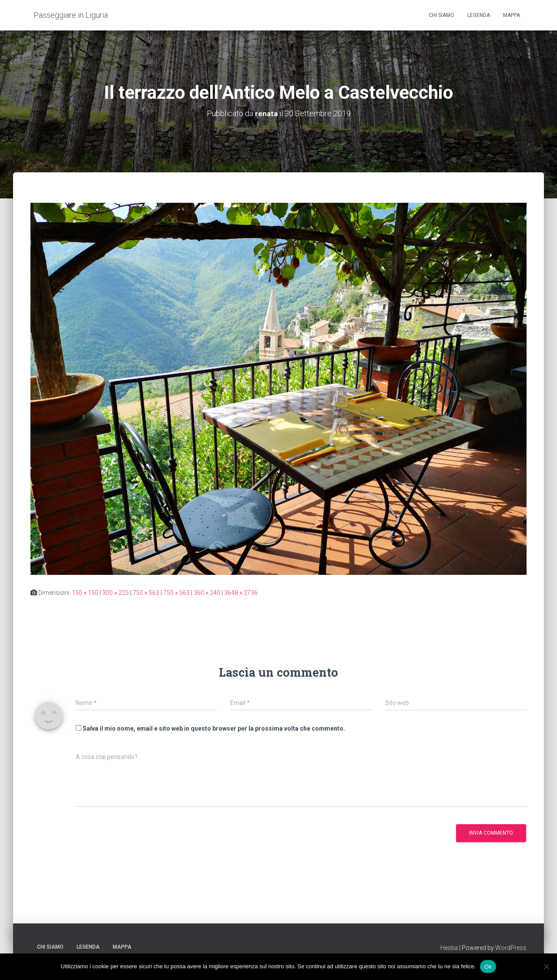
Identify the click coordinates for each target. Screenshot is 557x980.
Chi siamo (441, 15)
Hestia (449, 947)
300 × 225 (116, 592)
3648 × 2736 (241, 592)
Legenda (479, 15)
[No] (546, 967)
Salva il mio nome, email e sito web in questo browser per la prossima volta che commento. (214, 728)
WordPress (511, 947)
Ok (488, 966)
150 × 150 (85, 592)
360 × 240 (207, 592)
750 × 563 (146, 592)
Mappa (512, 15)
